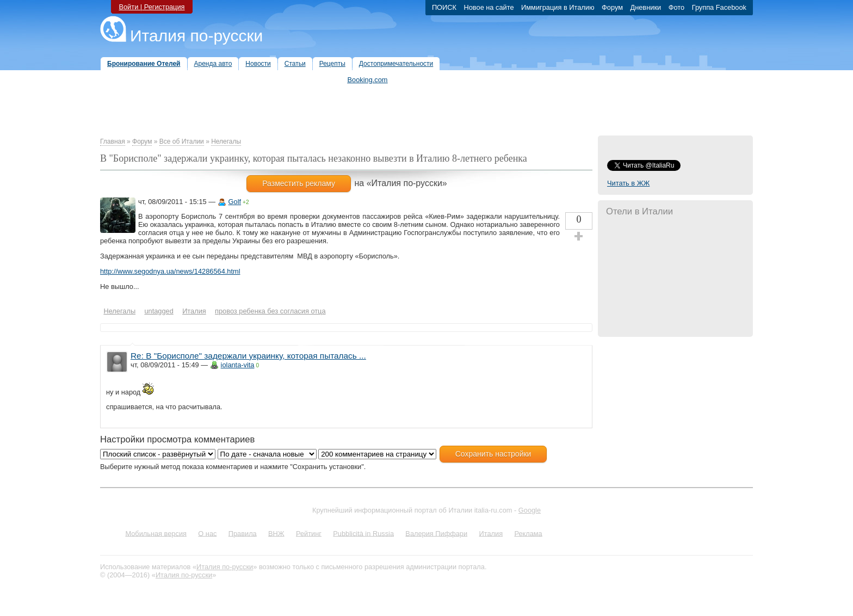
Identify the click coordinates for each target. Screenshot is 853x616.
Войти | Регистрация (152, 7)
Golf (235, 202)
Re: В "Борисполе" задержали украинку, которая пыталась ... (248, 356)
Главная (113, 141)
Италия (491, 533)
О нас (207, 533)
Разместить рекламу (299, 183)
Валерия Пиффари (436, 533)
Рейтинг (309, 533)
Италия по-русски (196, 36)
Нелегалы (226, 141)
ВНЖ (276, 533)
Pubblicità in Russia (363, 533)
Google (530, 510)
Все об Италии (182, 141)
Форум (142, 141)
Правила (243, 533)
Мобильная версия (156, 533)
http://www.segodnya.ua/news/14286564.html (170, 271)
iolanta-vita (238, 365)
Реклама (528, 533)
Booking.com (368, 80)
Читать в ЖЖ (628, 183)
